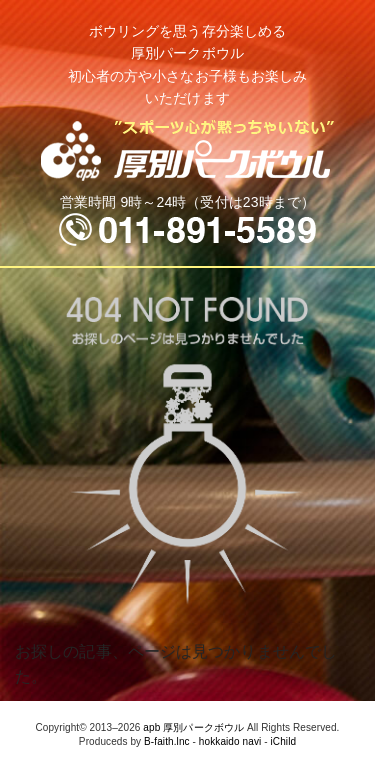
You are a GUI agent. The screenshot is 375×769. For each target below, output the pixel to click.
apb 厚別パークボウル (193, 727)
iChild (284, 741)
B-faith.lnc (167, 741)
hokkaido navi (230, 741)
